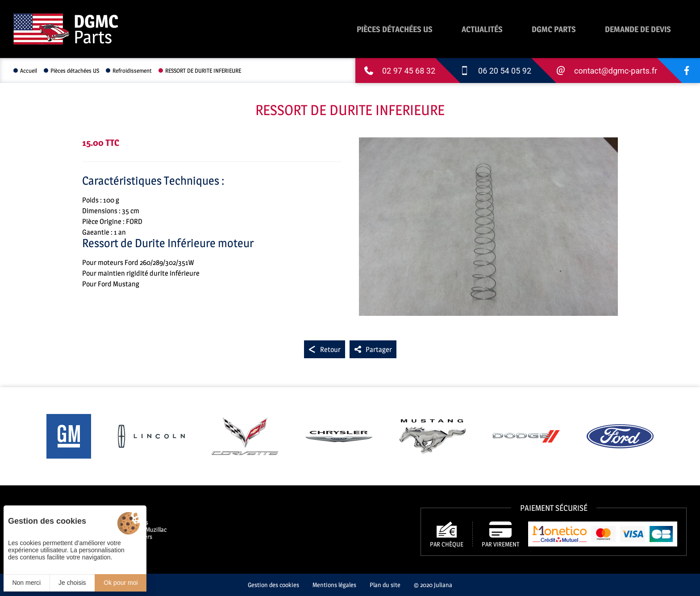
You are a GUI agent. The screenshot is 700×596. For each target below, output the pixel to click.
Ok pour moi (121, 583)
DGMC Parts (554, 29)
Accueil (29, 70)
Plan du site (385, 585)
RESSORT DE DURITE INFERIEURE (203, 70)
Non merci (26, 583)
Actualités (482, 29)
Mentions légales (334, 585)
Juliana (443, 585)
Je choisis (72, 583)
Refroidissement (132, 70)
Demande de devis (638, 29)
